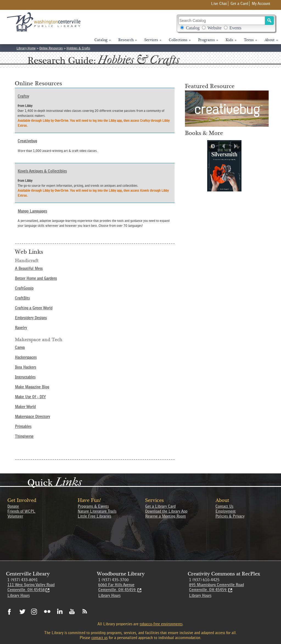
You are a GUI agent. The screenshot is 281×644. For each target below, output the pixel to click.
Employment (226, 511)
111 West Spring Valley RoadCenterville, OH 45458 (31, 587)
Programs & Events (93, 506)
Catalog (193, 28)
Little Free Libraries (94, 516)
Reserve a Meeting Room (165, 516)
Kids (231, 40)
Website (214, 28)
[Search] (269, 21)
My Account (261, 4)
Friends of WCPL (21, 511)
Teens (251, 40)
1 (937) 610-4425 (204, 580)
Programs (208, 40)
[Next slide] (236, 146)
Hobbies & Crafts (78, 48)
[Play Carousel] (213, 146)
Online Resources (51, 48)
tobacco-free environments (161, 624)
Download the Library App (166, 511)
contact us (99, 638)
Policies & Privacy (230, 516)
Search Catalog (226, 23)
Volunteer (15, 516)
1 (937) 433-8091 (23, 580)
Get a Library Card (160, 506)
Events (235, 28)
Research (128, 40)
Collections (180, 40)
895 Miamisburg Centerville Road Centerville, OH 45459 (217, 587)
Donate (13, 506)
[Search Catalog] (222, 21)
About (271, 40)
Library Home (26, 48)
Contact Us (224, 506)
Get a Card (239, 4)
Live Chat (219, 4)
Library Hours (19, 595)
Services (153, 40)
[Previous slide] (224, 146)
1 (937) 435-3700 (113, 580)
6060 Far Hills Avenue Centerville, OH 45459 (120, 587)
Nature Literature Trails (97, 511)
